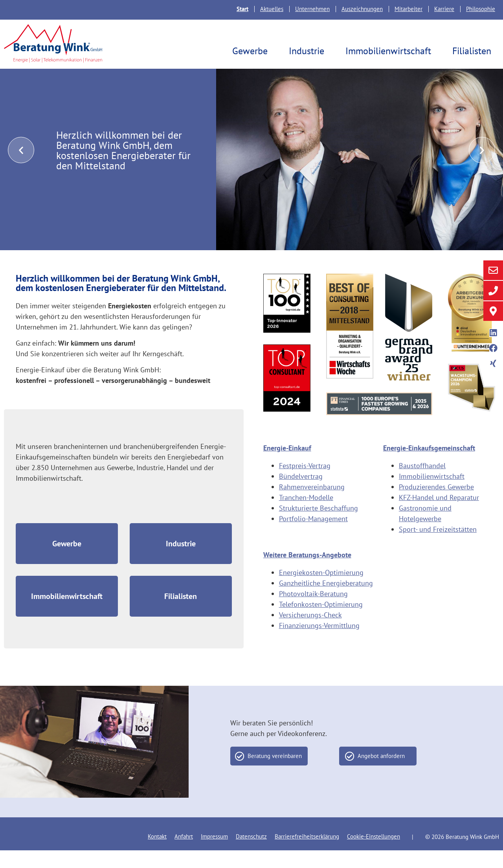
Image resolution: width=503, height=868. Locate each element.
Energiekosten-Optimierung (321, 590)
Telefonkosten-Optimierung (321, 622)
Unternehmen (312, 9)
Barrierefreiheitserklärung (307, 854)
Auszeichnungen (362, 9)
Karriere (444, 9)
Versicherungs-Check (310, 633)
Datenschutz (251, 854)
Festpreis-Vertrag (305, 483)
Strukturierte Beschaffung (319, 526)
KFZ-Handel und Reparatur (439, 515)
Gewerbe (252, 51)
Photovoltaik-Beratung (313, 611)
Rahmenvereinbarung (312, 505)
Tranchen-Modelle (306, 515)
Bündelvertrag (301, 494)
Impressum (214, 854)
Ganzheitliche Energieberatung (326, 601)
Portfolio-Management (313, 536)
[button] (21, 168)
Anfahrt (184, 854)
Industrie (308, 51)
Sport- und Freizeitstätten (438, 547)
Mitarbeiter (408, 9)
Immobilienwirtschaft (390, 51)
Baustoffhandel (422, 483)
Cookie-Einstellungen (374, 854)
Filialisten (474, 51)
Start (242, 9)
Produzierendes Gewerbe (436, 505)
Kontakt (157, 854)
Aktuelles (272, 9)
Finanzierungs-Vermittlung (319, 643)
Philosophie (481, 9)
